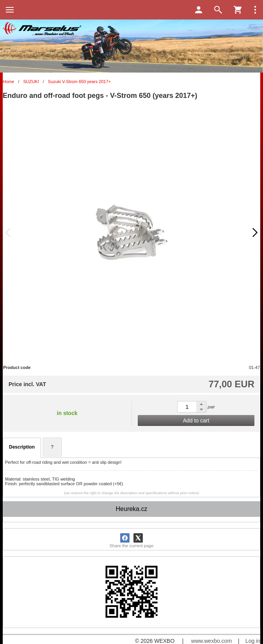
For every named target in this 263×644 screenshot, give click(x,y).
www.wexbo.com (211, 641)
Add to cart (196, 420)
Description (22, 447)
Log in (253, 641)
